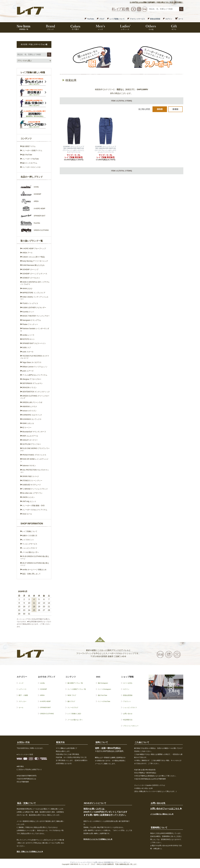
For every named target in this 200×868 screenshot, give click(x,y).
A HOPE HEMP (45, 701)
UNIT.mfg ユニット (29, 501)
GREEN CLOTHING (47, 714)
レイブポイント (28, 540)
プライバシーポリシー (131, 726)
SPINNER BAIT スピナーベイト (34, 343)
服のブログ (71, 701)
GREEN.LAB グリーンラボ (32, 402)
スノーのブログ (73, 707)
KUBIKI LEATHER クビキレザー (34, 308)
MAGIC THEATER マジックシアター (36, 316)
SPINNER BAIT (45, 707)
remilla (42, 683)
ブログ (102, 19)
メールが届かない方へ (31, 552)
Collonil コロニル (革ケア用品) (33, 257)
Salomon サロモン (29, 466)
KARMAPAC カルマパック (32, 415)
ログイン (169, 19)
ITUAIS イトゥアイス (30, 303)
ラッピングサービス (30, 544)
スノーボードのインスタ (31, 167)
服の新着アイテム (29, 146)
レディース (23, 689)
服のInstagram (103, 683)
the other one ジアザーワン (32, 493)
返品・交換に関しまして (31, 574)
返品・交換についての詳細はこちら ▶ (30, 851)
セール (21, 707)
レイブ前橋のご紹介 (74, 714)
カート (181, 19)
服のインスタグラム (30, 163)
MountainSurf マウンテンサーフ (34, 432)
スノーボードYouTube (30, 159)
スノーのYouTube (104, 701)
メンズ (21, 683)
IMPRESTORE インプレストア (34, 293)
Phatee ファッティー (30, 324)
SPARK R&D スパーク (31, 476)
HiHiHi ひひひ (27, 289)
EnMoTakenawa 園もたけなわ (33, 265)
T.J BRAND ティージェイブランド (35, 489)
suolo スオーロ (28, 352)
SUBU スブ (26, 348)
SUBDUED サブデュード (32, 485)
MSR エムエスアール (30, 436)
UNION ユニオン (28, 497)
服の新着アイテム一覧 (75, 683)
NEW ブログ (72, 695)
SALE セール (27, 514)
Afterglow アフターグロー (32, 379)
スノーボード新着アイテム (32, 151)
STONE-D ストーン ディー (32, 481)
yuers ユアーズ (28, 371)
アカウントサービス (137, 19)
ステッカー (23, 701)
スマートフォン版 (41, 44)
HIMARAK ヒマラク (30, 407)
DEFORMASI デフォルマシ (32, 383)
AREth (42, 695)
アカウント (127, 701)
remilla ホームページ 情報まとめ (34, 570)
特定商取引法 (128, 720)
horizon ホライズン (29, 411)
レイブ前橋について (117, 19)
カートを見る (128, 683)
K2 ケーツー (27, 428)
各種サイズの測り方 (30, 536)
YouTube (91, 19)
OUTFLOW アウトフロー (32, 444)
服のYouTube (27, 155)
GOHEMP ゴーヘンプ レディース (35, 274)
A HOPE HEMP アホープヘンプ (34, 249)
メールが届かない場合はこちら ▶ (162, 814)
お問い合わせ (128, 714)
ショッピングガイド (30, 548)
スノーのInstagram (105, 689)
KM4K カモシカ (28, 423)
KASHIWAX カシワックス (32, 419)
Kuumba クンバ (28, 312)
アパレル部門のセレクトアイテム (35, 375)
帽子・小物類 (23, 695)
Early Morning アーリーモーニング (35, 261)
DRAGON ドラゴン (29, 388)
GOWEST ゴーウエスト (31, 278)
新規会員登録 (155, 19)
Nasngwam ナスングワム (32, 320)
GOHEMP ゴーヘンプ (30, 270)
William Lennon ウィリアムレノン (35, 367)
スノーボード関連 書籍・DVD (33, 506)
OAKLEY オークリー (30, 440)
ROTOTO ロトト (28, 339)
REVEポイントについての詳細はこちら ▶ (98, 839)
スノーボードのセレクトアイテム (35, 510)
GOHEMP (44, 689)
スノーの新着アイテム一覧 (77, 689)
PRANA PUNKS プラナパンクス (34, 455)
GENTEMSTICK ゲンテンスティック (36, 392)
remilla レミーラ (28, 335)
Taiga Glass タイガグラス (32, 362)
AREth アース (27, 253)
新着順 (175, 109)
